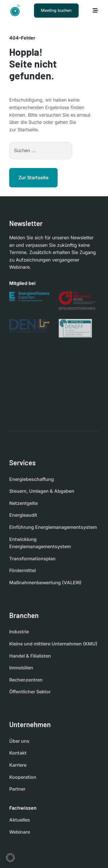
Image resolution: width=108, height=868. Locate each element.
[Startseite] (15, 10)
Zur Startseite (33, 178)
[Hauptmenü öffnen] (95, 10)
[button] (10, 858)
